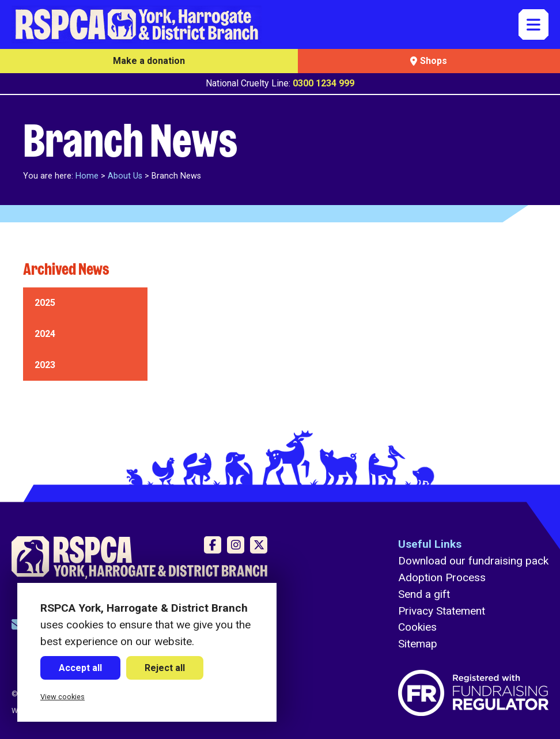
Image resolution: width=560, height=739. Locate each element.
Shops (429, 61)
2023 (45, 365)
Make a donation (149, 61)
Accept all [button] (80, 668)
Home (87, 176)
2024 (45, 334)
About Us (125, 176)
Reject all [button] (165, 668)
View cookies (63, 697)
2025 (45, 303)
